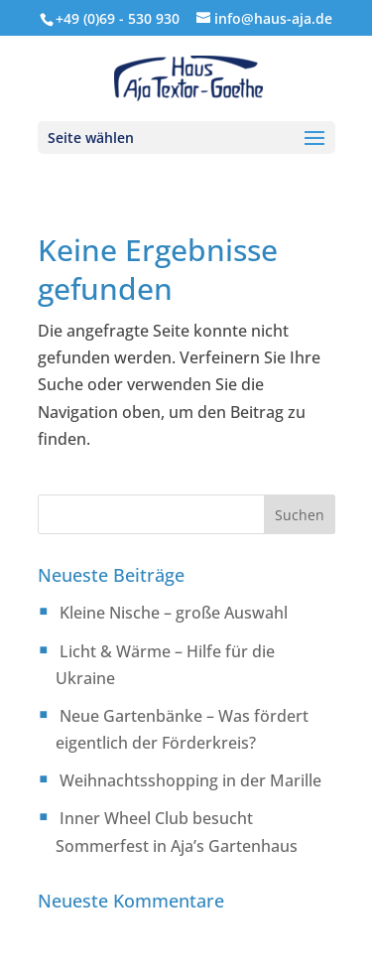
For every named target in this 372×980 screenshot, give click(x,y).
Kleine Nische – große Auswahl (174, 613)
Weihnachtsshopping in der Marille (190, 780)
